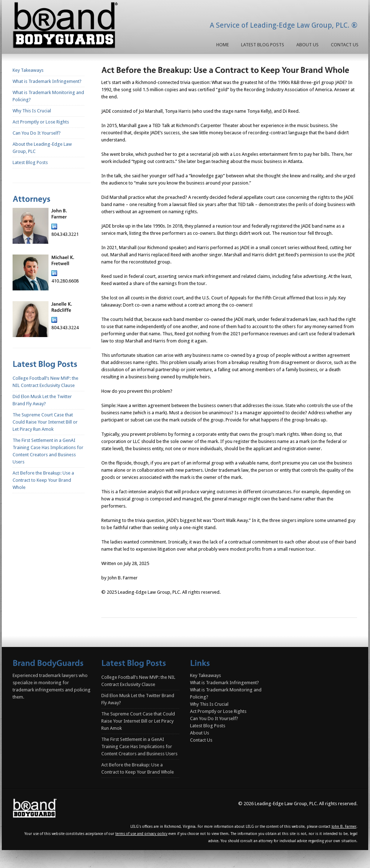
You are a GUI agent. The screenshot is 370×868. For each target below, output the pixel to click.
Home (223, 45)
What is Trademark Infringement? (47, 81)
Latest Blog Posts (263, 45)
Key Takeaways (28, 70)
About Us (307, 45)
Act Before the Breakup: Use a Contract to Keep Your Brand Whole (43, 480)
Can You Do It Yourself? (37, 133)
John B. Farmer (344, 827)
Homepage (67, 27)
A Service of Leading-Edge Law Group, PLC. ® (284, 25)
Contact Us (345, 45)
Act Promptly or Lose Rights (41, 122)
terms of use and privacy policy (141, 834)
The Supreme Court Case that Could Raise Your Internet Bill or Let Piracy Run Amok (45, 422)
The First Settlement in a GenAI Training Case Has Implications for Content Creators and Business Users (139, 746)
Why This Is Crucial (32, 111)
